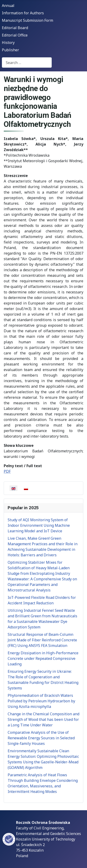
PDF (7, 471)
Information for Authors (23, 13)
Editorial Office (15, 35)
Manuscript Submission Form (27, 20)
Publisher (10, 50)
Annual (8, 6)
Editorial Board (15, 28)
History (8, 43)
